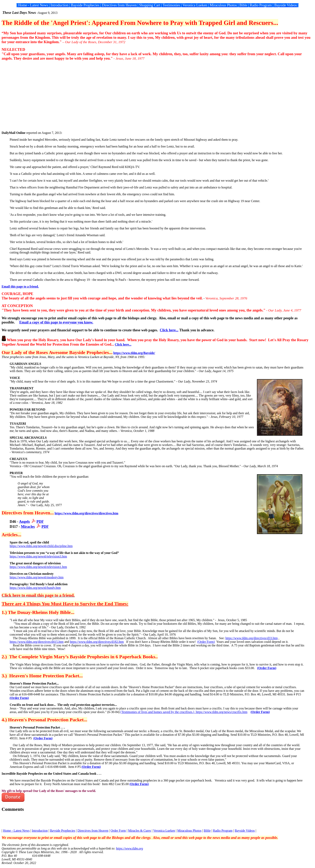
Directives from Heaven (93, 831)
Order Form (118, 831)
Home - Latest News (16, 831)
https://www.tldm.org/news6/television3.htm (38, 556)
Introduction (40, 831)
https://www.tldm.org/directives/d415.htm (37, 642)
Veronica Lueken (164, 831)
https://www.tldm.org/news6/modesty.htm (37, 577)
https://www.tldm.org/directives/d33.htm (252, 638)
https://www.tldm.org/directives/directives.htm (86, 513)
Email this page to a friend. (20, 286)
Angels (25, 522)
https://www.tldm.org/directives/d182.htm (97, 642)
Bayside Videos (245, 831)
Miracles (28, 527)
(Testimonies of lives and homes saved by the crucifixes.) (158, 712)
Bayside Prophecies (63, 831)
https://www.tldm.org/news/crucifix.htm (222, 712)
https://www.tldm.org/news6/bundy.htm (35, 588)
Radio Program (223, 831)
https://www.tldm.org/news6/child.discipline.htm (41, 546)
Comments (13, 809)
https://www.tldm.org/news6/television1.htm (38, 567)
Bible (207, 831)
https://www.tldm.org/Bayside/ (134, 353)
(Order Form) (206, 642)
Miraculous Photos (189, 831)
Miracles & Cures (140, 831)
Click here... (169, 330)
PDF (40, 522)
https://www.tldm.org (130, 848)
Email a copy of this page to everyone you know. (56, 322)
